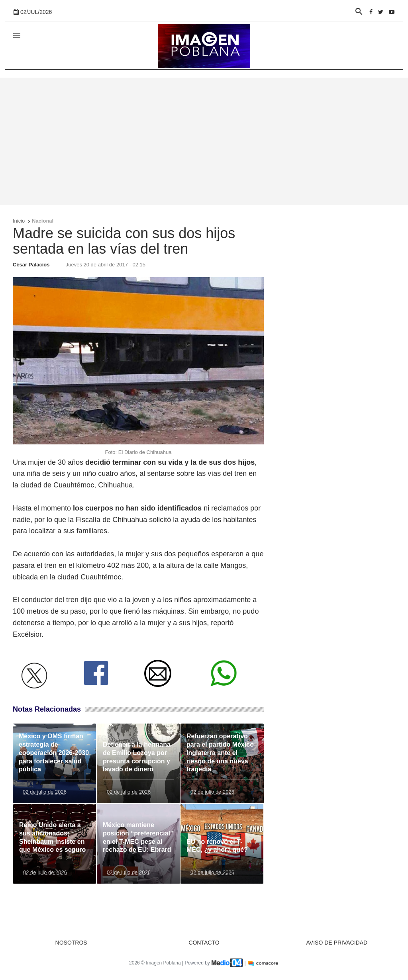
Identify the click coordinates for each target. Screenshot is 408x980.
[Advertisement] (204, 141)
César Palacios (31, 265)
